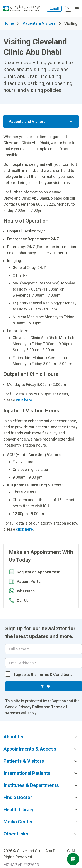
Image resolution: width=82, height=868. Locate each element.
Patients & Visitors (39, 23)
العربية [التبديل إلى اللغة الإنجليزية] (54, 9)
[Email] (44, 663)
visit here (24, 400)
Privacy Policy (31, 707)
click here (24, 529)
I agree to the (43, 674)
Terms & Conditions (55, 674)
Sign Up (44, 686)
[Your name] (44, 649)
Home (9, 23)
